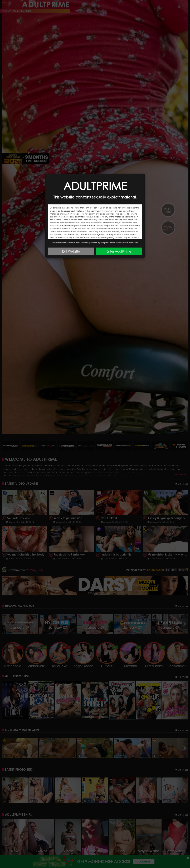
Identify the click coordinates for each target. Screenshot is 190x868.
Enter (119, 251)
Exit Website (71, 251)
